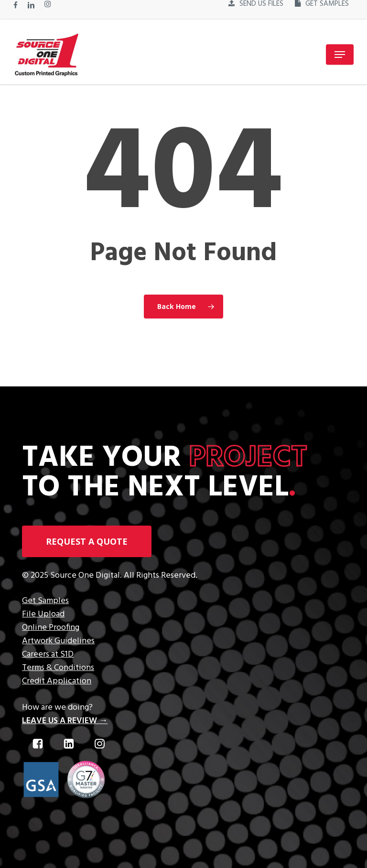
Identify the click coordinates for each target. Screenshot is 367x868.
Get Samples (45, 601)
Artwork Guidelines (58, 641)
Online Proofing (51, 628)
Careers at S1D (48, 654)
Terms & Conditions (58, 668)
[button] (340, 55)
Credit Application (57, 681)
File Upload (43, 614)
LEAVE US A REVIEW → (65, 721)
